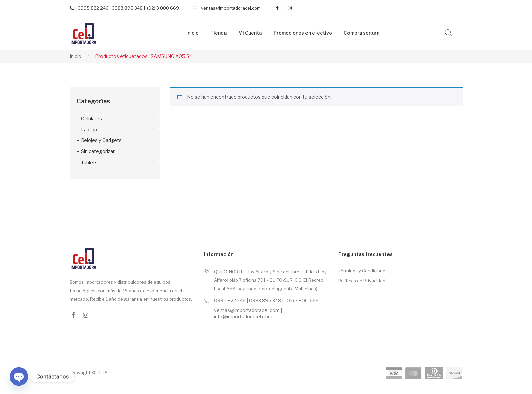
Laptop (89, 129)
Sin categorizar (98, 151)
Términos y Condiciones (363, 271)
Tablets (89, 162)
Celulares (92, 118)
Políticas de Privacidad (362, 281)
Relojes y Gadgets (101, 140)
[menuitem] (192, 33)
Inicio (75, 56)
